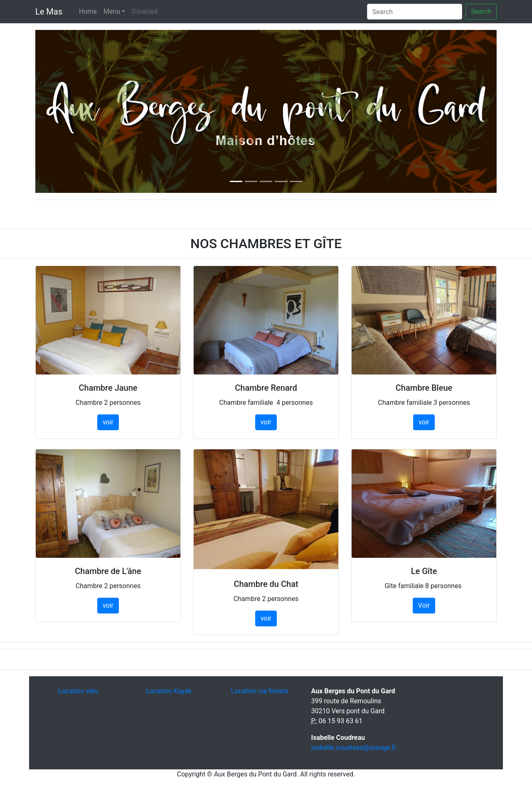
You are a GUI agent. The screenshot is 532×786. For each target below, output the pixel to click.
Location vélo (78, 691)
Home (88, 11)
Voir (424, 605)
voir (108, 422)
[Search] (415, 12)
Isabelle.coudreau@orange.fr (354, 748)
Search (481, 11)
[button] (70, 111)
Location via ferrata (260, 691)
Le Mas (49, 12)
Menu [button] (112, 11)
